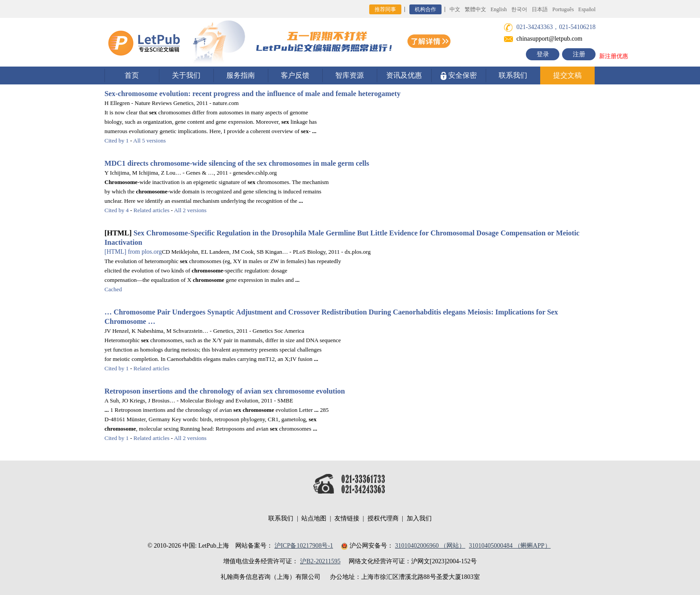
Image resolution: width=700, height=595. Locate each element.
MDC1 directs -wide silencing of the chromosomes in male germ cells (237, 163)
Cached (113, 289)
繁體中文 (475, 9)
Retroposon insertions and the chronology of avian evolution (225, 391)
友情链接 (347, 518)
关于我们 (186, 75)
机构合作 (425, 9)
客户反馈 (295, 75)
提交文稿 (567, 75)
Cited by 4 (117, 210)
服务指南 (241, 75)
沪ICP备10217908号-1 (304, 546)
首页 (132, 75)
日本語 (540, 9)
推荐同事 (385, 9)
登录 (543, 54)
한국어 (519, 9)
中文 (455, 9)
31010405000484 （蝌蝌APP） (510, 546)
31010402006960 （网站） (430, 546)
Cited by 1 (117, 140)
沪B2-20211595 (320, 561)
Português (563, 9)
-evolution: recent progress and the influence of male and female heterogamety (252, 94)
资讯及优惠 (404, 75)
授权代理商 (383, 518)
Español (587, 9)
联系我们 (513, 75)
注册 (579, 54)
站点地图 (314, 518)
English (499, 9)
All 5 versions (149, 140)
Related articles (152, 210)
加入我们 (419, 518)
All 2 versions (190, 210)
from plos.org (133, 252)
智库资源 (350, 75)
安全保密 (459, 76)
